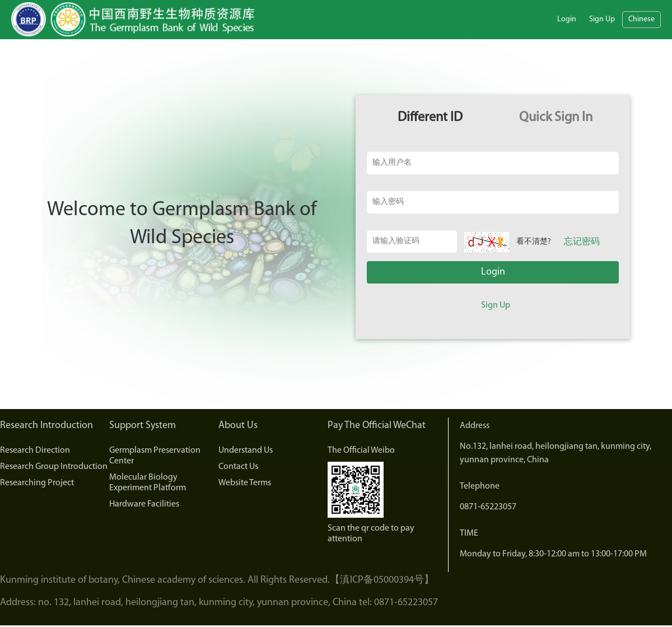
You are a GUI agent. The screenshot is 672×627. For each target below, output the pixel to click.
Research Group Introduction (54, 467)
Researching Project (37, 483)
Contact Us (238, 467)
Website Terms (245, 483)
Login (567, 19)
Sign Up (602, 19)
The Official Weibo (361, 450)
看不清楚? (534, 242)
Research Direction (35, 450)
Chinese (641, 19)
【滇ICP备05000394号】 (382, 580)
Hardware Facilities (144, 504)
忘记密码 (582, 242)
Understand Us (246, 450)
